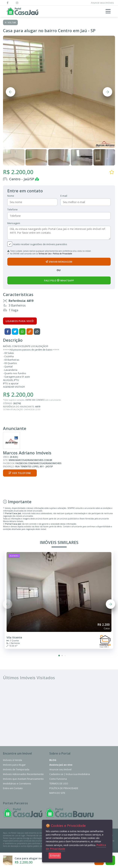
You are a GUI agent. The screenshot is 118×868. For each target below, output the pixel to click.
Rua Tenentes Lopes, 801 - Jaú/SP (34, 466)
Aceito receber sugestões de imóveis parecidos (40, 244)
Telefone (12, 209)
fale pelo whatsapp (59, 280)
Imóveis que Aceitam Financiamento (23, 779)
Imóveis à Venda (12, 760)
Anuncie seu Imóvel (60, 769)
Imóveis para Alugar (14, 765)
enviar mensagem (59, 262)
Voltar (10, 22)
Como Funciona (58, 779)
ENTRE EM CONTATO (35, 400)
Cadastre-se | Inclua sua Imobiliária (70, 774)
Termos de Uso (45, 254)
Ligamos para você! (20, 321)
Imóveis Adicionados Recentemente (23, 774)
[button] (59, 656)
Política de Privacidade (62, 254)
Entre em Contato (13, 788)
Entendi (55, 856)
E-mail (64, 196)
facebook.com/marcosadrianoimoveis (39, 463)
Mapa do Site (57, 793)
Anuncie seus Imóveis (102, 3)
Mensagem (14, 223)
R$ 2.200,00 (18, 172)
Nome (11, 196)
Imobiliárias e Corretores (17, 783)
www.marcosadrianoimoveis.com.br (30, 460)
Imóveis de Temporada (16, 769)
